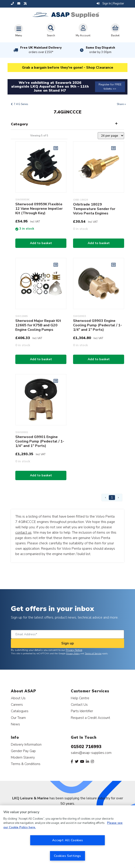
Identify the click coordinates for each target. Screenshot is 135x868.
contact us (23, 533)
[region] (67, 837)
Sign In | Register (110, 4)
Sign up (68, 643)
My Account (83, 30)
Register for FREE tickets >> (110, 87)
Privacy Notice (74, 650)
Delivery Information (26, 744)
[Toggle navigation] (19, 31)
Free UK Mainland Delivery (41, 50)
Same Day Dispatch (100, 50)
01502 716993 (86, 747)
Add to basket (41, 243)
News (15, 724)
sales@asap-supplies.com (91, 753)
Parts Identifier (82, 711)
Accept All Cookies (68, 840)
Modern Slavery (23, 757)
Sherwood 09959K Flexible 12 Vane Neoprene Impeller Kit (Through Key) (39, 209)
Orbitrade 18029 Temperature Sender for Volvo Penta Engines (94, 209)
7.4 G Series (21, 104)
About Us (18, 698)
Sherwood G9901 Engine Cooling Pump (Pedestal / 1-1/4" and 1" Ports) (40, 441)
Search (51, 30)
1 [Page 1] (112, 497)
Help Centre (80, 698)
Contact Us (79, 704)
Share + (121, 104)
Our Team (18, 718)
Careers (17, 704)
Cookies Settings (67, 856)
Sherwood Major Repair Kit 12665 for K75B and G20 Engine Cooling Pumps (38, 325)
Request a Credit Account (90, 718)
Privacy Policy (73, 654)
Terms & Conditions (26, 764)
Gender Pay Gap (23, 751)
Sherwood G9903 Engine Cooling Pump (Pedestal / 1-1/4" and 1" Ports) (97, 325)
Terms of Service (93, 654)
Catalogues (20, 711)
